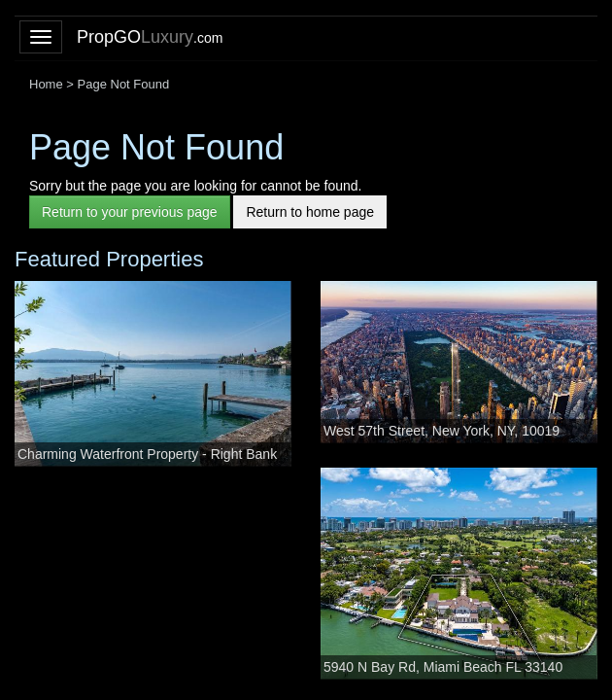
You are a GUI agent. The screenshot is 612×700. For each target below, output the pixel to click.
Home (46, 84)
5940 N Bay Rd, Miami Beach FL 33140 (443, 667)
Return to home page (310, 212)
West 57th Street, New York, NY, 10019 (442, 431)
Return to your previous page (130, 212)
